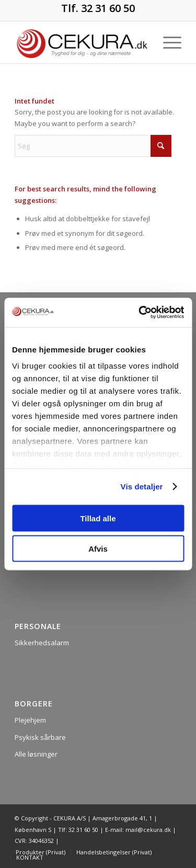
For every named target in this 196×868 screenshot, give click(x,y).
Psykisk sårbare (40, 737)
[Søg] (93, 146)
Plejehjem (30, 720)
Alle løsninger (36, 754)
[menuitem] (167, 42)
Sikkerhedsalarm (42, 643)
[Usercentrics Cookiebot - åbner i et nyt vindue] (140, 313)
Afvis (98, 549)
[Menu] (167, 42)
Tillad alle (98, 518)
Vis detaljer (142, 487)
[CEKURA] (81, 42)
